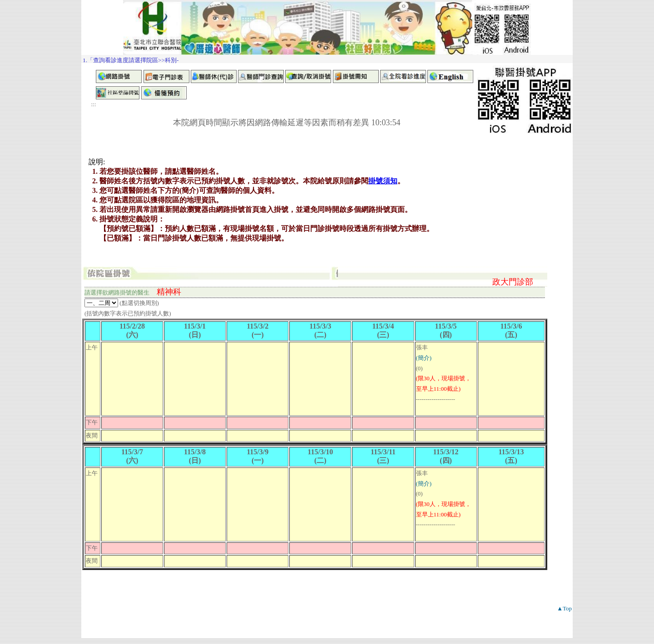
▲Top (564, 608)
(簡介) (424, 358)
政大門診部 (513, 282)
